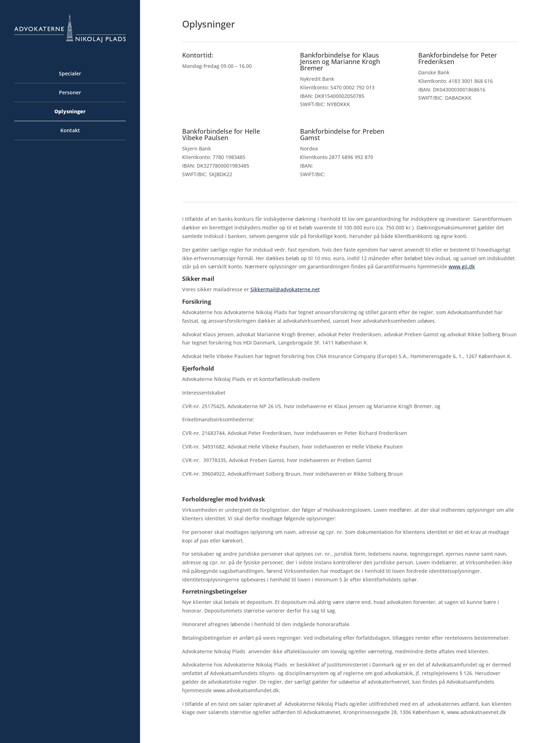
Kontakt (70, 131)
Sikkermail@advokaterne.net (285, 289)
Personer (70, 93)
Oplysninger (70, 112)
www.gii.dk (462, 266)
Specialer (70, 74)
